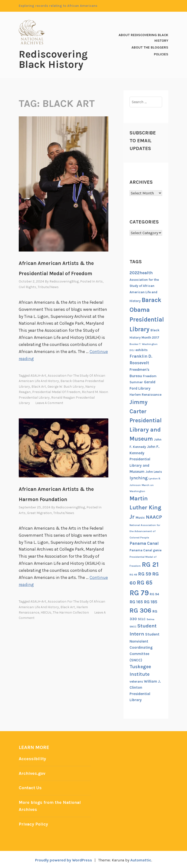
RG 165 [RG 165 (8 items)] (136, 602)
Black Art (39, 386)
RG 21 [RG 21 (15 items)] (150, 564)
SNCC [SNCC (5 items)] (133, 626)
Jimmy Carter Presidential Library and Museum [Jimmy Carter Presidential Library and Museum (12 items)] (146, 420)
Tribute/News (48, 287)
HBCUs (46, 611)
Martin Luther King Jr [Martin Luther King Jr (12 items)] (145, 507)
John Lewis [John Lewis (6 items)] (154, 471)
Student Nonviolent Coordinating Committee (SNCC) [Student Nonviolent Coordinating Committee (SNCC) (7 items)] (145, 647)
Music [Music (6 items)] (140, 517)
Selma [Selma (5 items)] (150, 619)
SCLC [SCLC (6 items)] (142, 619)
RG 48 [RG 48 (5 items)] (133, 574)
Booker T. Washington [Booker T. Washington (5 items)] (144, 344)
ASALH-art (38, 375)
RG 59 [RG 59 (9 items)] (145, 574)
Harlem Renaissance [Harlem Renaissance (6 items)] (145, 394)
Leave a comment (49, 402)
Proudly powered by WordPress (63, 859)
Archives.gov (32, 773)
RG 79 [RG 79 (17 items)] (139, 593)
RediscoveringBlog (64, 281)
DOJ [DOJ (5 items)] (132, 350)
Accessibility (32, 758)
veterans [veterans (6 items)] (136, 681)
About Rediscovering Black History (143, 38)
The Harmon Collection (71, 611)
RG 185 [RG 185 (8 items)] (151, 602)
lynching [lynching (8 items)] (139, 478)
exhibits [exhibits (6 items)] (141, 350)
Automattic (141, 859)
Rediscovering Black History (53, 59)
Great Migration (39, 512)
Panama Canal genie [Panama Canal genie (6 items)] (145, 550)
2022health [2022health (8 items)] (141, 273)
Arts (99, 281)
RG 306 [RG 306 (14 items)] (140, 610)
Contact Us (30, 787)
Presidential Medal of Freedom (56, 391)
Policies (161, 54)
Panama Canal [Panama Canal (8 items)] (144, 543)
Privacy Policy (33, 823)
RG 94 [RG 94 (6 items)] (154, 594)
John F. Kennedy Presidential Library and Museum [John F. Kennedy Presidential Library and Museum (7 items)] (144, 459)
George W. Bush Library (66, 386)
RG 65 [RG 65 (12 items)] (145, 582)
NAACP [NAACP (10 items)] (154, 517)
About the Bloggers (150, 47)
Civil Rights (28, 287)
